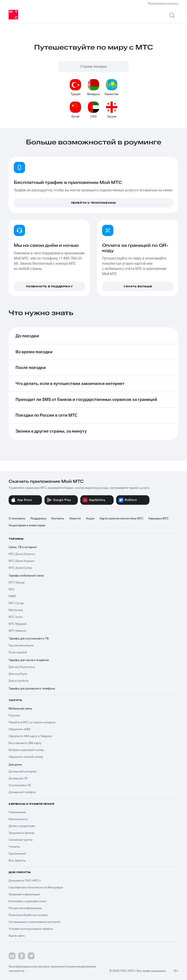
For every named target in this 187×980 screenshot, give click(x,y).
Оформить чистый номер (26, 757)
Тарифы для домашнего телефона (32, 689)
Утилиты (14, 847)
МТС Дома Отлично (22, 554)
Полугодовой (18, 652)
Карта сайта (17, 936)
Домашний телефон (22, 792)
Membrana (16, 610)
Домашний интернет (23, 772)
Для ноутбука (18, 674)
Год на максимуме (21, 646)
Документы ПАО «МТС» (25, 881)
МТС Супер (16, 603)
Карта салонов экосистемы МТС (122, 519)
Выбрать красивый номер (26, 750)
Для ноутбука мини (22, 667)
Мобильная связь (20, 709)
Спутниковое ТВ (20, 785)
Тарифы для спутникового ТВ (29, 639)
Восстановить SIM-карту (25, 743)
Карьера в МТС (159, 519)
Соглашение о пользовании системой (34, 922)
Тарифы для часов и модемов (29, 660)
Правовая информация (24, 894)
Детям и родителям (22, 826)
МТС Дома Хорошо (22, 561)
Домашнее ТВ (18, 778)
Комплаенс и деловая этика (27, 901)
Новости (75, 519)
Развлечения (17, 812)
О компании (17, 519)
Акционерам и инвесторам (27, 525)
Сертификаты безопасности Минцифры (36, 888)
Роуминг (15, 716)
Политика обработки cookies (28, 915)
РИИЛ (12, 596)
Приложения (17, 854)
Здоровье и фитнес (22, 833)
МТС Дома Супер (20, 568)
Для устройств (18, 681)
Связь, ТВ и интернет (23, 547)
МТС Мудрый (18, 624)
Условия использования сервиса (31, 929)
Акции (90, 519)
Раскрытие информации (25, 908)
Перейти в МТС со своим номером (32, 722)
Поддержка (38, 519)
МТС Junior (16, 617)
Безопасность (18, 819)
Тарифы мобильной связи (26, 576)
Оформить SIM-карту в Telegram (30, 736)
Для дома (15, 765)
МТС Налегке (17, 631)
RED (11, 589)
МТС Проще (17, 583)
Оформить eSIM (19, 729)
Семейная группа (21, 840)
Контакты (58, 519)
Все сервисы (17, 861)
